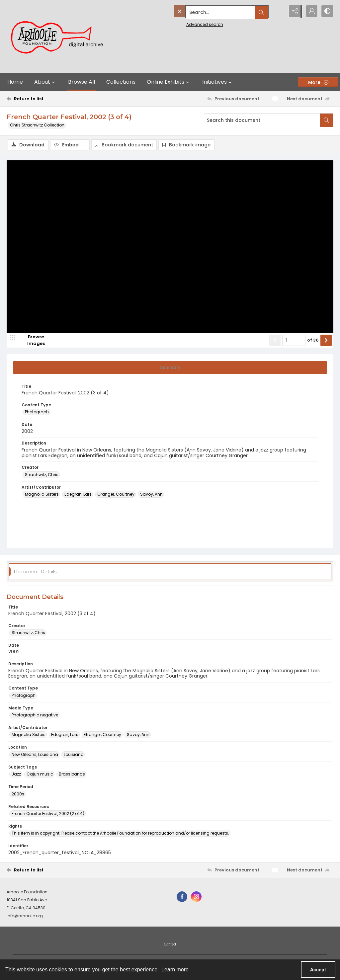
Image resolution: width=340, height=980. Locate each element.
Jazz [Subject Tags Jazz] (16, 775)
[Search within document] (326, 120)
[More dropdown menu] (318, 82)
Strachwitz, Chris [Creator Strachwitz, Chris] (42, 475)
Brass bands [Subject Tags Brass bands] (72, 775)
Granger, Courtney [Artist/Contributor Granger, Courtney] (116, 495)
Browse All (82, 82)
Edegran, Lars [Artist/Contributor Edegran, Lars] (78, 495)
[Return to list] (51, 99)
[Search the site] (214, 12)
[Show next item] (326, 341)
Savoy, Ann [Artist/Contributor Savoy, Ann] (151, 495)
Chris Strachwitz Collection (37, 125)
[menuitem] (170, 944)
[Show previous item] (275, 341)
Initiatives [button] (218, 82)
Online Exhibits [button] (169, 82)
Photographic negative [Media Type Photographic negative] (35, 716)
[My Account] (310, 12)
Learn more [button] (175, 970)
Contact (170, 944)
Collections (121, 82)
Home (15, 82)
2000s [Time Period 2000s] (18, 794)
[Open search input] (277, 12)
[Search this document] (262, 120)
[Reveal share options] (294, 12)
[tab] (170, 368)
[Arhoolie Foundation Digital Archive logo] (60, 37)
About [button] (45, 82)
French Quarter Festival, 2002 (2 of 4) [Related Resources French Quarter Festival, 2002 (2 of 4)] (48, 814)
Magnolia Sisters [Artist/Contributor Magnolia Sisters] (42, 495)
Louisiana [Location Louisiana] (74, 755)
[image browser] (32, 341)
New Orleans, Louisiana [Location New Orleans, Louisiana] (35, 755)
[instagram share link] (196, 897)
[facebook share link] (182, 897)
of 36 (313, 340)
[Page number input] (294, 341)
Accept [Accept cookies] (318, 970)
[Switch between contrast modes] (327, 12)
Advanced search (189, 23)
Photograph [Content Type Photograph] (37, 412)
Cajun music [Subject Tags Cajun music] (40, 775)
